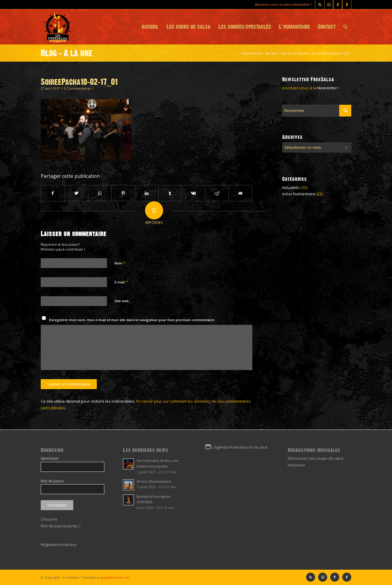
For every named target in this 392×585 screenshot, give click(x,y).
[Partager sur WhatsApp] (100, 193)
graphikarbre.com (116, 577)
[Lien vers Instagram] (329, 5)
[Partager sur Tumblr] (170, 193)
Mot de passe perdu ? (61, 526)
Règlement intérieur (59, 545)
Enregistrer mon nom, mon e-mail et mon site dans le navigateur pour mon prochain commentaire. (132, 320)
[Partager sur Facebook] (53, 193)
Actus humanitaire (299, 194)
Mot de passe (52, 481)
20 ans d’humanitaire (154, 481)
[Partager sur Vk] (194, 193)
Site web (122, 301)
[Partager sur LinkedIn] (147, 193)
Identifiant (50, 458)
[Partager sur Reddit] (217, 193)
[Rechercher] (345, 27)
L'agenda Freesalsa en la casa (239, 447)
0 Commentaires (77, 88)
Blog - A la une (67, 53)
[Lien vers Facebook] (347, 5)
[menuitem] (150, 27)
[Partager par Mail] (240, 193)
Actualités (291, 187)
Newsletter (327, 88)
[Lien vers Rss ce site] (320, 5)
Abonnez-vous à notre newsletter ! (283, 4)
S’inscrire (49, 519)
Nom (120, 263)
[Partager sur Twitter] (76, 193)
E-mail (121, 282)
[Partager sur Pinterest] (123, 193)
